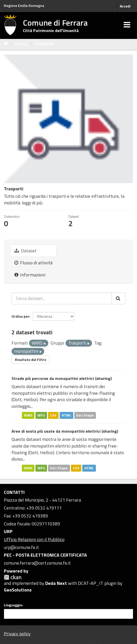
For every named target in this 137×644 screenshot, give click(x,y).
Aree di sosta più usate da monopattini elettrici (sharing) (65, 431)
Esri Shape (85, 415)
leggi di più (32, 203)
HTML (66, 415)
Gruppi (21, 43)
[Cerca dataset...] (62, 298)
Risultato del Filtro (31, 360)
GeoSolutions (18, 590)
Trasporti (44, 43)
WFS (41, 415)
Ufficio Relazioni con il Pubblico (34, 539)
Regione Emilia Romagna (24, 6)
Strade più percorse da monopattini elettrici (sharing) (62, 378)
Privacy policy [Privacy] (17, 634)
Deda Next (56, 583)
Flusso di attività (33, 263)
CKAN (13, 577)
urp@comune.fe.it (21, 547)
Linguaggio (13, 605)
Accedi (125, 6)
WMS (28, 415)
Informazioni (30, 275)
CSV (53, 415)
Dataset (25, 251)
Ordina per (20, 316)
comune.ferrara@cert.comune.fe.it (37, 563)
